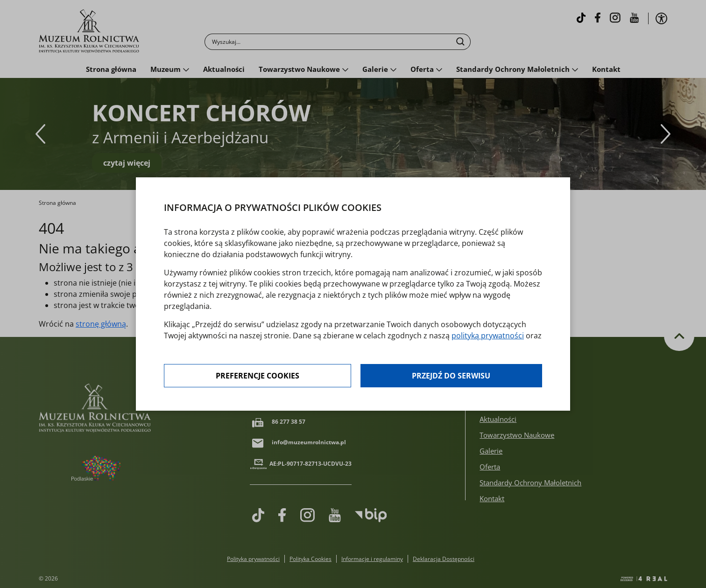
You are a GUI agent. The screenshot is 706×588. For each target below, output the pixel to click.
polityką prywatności (488, 336)
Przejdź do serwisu (451, 376)
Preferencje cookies (258, 376)
